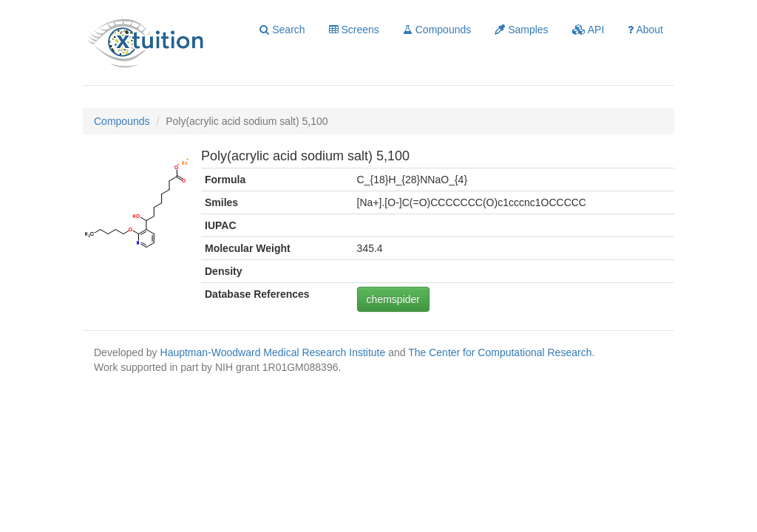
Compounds (437, 30)
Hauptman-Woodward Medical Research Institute (275, 352)
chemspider (393, 299)
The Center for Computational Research (500, 352)
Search (282, 30)
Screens (354, 30)
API (588, 30)
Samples (521, 30)
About (645, 30)
